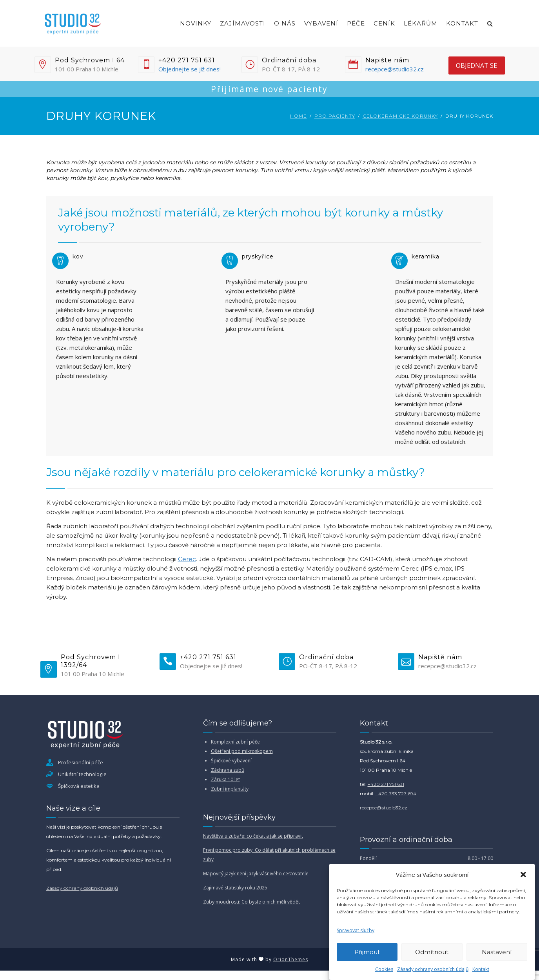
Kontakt (481, 969)
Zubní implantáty (230, 789)
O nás (285, 23)
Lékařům (421, 23)
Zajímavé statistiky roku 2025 (235, 888)
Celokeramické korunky (400, 116)
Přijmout (367, 952)
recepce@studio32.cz (395, 69)
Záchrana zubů (228, 770)
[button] (523, 875)
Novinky (196, 23)
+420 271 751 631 (386, 784)
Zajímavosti (243, 23)
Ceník (384, 23)
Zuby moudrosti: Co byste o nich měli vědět (251, 902)
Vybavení (321, 23)
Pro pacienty (335, 116)
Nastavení (497, 952)
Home (299, 116)
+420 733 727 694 (396, 794)
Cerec (187, 559)
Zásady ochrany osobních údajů (433, 969)
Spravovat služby (356, 930)
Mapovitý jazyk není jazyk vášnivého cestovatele (256, 874)
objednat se (476, 65)
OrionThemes (291, 959)
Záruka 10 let (225, 779)
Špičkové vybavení (231, 761)
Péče (356, 23)
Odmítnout (432, 952)
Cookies (384, 969)
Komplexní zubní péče (235, 742)
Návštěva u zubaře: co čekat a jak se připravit (253, 836)
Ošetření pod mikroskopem (242, 751)
